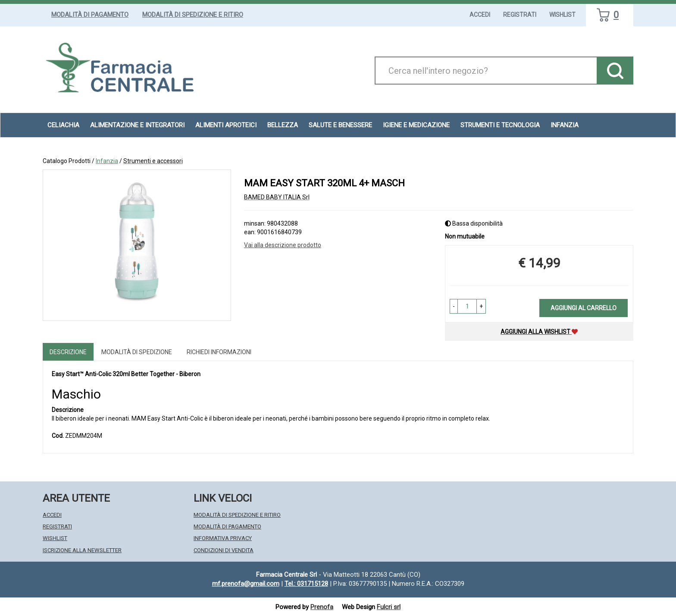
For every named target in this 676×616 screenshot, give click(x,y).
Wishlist (562, 15)
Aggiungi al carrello (584, 308)
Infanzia (107, 161)
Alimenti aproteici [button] (226, 125)
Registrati (520, 15)
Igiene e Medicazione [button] (416, 125)
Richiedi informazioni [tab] (219, 352)
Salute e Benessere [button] (340, 125)
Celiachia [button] (63, 125)
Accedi (480, 15)
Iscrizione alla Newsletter (82, 550)
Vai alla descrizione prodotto (283, 245)
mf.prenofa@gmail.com (246, 584)
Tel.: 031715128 (306, 584)
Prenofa (322, 607)
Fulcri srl (389, 607)
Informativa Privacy (223, 538)
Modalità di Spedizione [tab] (137, 352)
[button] (454, 306)
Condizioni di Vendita (224, 550)
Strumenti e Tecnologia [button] (500, 125)
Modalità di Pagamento (90, 15)
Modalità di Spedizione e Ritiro (193, 15)
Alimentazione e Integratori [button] (137, 125)
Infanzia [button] (565, 125)
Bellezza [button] (283, 125)
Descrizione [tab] (68, 352)
